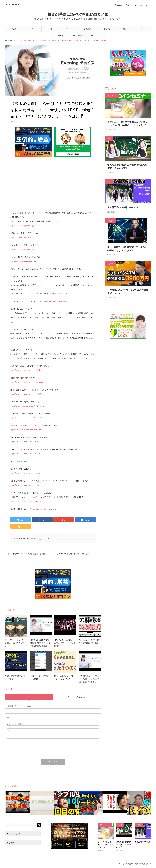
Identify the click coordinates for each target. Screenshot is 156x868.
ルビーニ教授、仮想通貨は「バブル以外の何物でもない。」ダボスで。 (127, 249)
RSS (19, 4)
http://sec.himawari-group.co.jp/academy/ (53, 301)
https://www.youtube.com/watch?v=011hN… (27, 430)
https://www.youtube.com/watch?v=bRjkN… (27, 370)
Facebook (119, 5)
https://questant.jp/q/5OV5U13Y (22, 237)
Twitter (129, 5)
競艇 (142, 29)
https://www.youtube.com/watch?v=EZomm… (28, 382)
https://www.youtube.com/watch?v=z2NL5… (27, 418)
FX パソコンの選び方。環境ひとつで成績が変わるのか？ (90, 643)
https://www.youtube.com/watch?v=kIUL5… (27, 454)
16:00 (55, 221)
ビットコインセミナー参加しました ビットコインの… (105, 845)
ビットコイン (106, 29)
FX (51, 29)
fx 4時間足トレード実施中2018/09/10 (40, 677)
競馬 (124, 29)
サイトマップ (96, 36)
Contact (16, 4)
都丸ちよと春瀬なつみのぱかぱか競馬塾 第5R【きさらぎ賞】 (127, 167)
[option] (17, 803)
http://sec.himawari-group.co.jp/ (45, 509)
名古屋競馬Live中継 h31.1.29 (123, 208)
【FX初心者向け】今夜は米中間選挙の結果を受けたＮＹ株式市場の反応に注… (40, 643)
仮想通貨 (87, 29)
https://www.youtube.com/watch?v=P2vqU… (27, 473)
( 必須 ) (11, 718)
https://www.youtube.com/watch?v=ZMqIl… (27, 485)
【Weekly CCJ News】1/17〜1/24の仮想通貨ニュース (128, 292)
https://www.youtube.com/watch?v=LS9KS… (27, 501)
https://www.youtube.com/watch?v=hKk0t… (27, 394)
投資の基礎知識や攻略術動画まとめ (78, 14)
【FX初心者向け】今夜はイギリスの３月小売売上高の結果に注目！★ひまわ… (90, 679)
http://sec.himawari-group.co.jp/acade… (26, 226)
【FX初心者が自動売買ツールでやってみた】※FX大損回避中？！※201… (65, 643)
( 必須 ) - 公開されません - (18, 724)
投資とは (60, 36)
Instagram (139, 5)
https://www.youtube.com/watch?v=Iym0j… (27, 442)
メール (149, 5)
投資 (14, 29)
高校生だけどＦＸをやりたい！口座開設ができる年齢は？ (15, 643)
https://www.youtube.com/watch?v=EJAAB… (27, 406)
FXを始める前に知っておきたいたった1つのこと (65, 677)
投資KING (24, 539)
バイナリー (69, 29)
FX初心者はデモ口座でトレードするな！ (15, 677)
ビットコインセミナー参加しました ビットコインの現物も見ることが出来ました (127, 124)
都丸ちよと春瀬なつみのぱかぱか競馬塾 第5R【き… (124, 845)
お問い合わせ (78, 36)
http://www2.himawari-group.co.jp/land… (26, 261)
